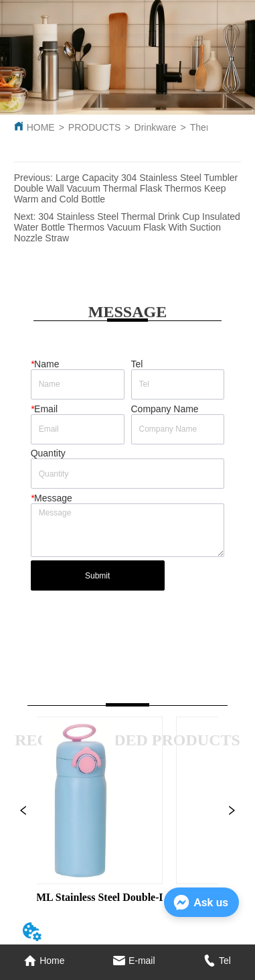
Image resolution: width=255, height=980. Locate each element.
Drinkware (156, 127)
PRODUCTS (95, 127)
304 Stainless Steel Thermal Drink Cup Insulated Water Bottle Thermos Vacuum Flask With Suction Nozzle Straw (127, 227)
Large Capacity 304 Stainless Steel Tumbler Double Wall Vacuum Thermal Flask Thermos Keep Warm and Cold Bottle (126, 188)
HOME (41, 127)
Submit (97, 576)
